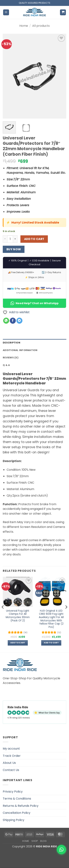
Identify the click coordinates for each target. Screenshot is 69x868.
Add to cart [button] (18, 643)
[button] (6, 12)
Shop (35, 841)
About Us (9, 763)
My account (11, 749)
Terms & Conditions (17, 799)
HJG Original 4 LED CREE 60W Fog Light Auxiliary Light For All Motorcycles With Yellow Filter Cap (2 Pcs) (51, 619)
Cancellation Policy (17, 813)
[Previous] (3, 614)
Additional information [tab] (20, 350)
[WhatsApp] (61, 850)
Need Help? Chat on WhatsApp (34, 303)
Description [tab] (11, 343)
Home (24, 26)
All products (41, 26)
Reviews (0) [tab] (11, 358)
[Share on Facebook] (13, 321)
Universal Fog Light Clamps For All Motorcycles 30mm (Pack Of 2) (18, 616)
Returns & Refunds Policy (21, 806)
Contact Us (11, 770)
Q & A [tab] (6, 365)
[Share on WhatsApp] (6, 321)
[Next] (66, 614)
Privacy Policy (13, 792)
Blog (43, 841)
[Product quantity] (10, 239)
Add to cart (34, 239)
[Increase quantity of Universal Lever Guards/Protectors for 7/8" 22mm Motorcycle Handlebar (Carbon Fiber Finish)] (15, 239)
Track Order (12, 756)
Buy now (14, 249)
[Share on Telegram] (19, 321)
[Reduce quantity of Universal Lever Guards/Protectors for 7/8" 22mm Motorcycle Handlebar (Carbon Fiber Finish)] (5, 239)
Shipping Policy (14, 820)
